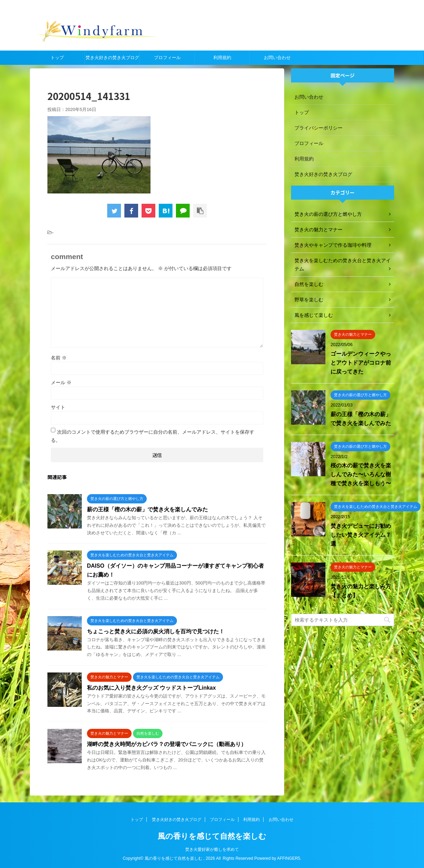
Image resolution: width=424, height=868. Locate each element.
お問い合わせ (277, 58)
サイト (58, 407)
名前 (59, 358)
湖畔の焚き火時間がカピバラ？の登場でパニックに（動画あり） (167, 744)
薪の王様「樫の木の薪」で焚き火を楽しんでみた (147, 509)
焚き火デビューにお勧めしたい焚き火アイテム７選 (361, 535)
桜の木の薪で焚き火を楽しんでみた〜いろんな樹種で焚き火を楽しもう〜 (361, 474)
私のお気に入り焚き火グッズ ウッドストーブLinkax (151, 688)
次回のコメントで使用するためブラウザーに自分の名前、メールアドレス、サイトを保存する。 (153, 436)
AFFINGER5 (288, 858)
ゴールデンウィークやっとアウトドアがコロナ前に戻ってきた (361, 363)
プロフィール (167, 58)
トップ (57, 58)
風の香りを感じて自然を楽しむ (212, 836)
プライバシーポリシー (319, 128)
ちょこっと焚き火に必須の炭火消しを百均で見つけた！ (156, 631)
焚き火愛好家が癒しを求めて (212, 849)
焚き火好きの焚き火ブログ (112, 58)
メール (61, 382)
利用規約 (222, 58)
